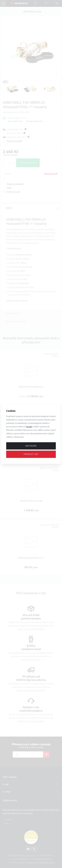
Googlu (29, 427)
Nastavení (31, 446)
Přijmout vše (31, 454)
